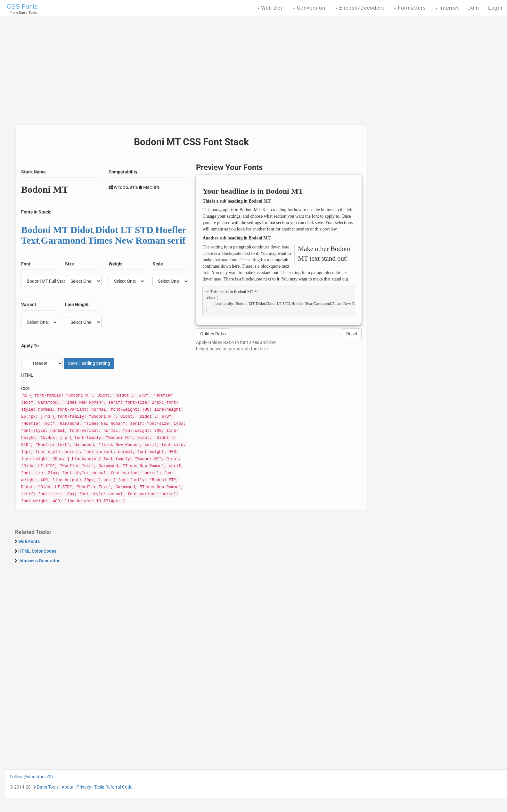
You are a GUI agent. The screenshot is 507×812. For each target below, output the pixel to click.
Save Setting (89, 363)
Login (495, 8)
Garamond (63, 240)
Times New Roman (127, 240)
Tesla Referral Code (113, 787)
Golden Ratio (213, 334)
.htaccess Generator (39, 561)
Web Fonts (29, 541)
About (68, 787)
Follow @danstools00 (31, 777)
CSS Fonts (22, 6)
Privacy (84, 787)
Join (474, 8)
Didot (82, 230)
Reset (352, 334)
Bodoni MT (45, 230)
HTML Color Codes (37, 551)
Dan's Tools (48, 787)
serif (176, 240)
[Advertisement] (190, 74)
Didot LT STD (124, 230)
